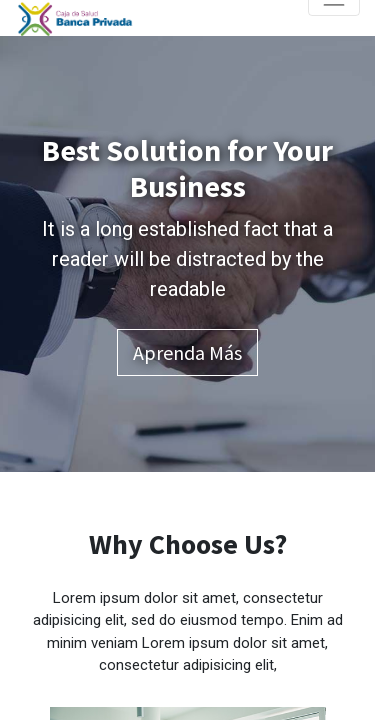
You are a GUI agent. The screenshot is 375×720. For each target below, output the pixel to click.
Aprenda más (187, 352)
